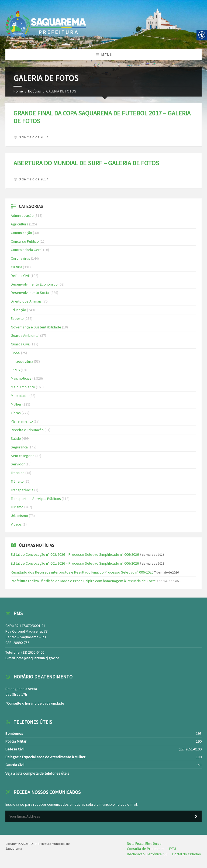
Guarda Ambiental (25, 335)
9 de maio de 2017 (33, 137)
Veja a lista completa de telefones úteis (37, 773)
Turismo (17, 507)
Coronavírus (20, 258)
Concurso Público (25, 241)
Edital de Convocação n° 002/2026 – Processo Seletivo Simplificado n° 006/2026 (75, 554)
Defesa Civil (20, 276)
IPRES (15, 370)
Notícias (34, 91)
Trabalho (18, 473)
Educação (18, 310)
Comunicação (21, 233)
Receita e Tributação (27, 430)
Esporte (17, 318)
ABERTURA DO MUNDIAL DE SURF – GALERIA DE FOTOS (86, 163)
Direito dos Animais (26, 301)
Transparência (22, 490)
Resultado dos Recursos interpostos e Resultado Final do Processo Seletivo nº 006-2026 (82, 572)
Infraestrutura (22, 361)
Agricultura (20, 224)
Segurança (19, 447)
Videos (16, 524)
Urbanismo (19, 516)
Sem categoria (23, 456)
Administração (22, 215)
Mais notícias (21, 378)
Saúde (16, 438)
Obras (16, 413)
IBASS (15, 353)
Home (18, 91)
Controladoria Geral (27, 250)
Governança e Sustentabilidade (36, 327)
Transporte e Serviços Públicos (36, 499)
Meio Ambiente (23, 387)
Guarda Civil (20, 344)
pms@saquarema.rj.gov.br (38, 658)
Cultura (16, 267)
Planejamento (22, 421)
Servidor (18, 464)
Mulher (16, 404)
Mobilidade (20, 396)
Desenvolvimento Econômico (34, 284)
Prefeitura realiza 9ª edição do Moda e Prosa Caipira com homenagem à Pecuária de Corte (83, 581)
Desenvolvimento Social (30, 293)
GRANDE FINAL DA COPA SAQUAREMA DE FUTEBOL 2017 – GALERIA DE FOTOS (102, 117)
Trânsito (17, 481)
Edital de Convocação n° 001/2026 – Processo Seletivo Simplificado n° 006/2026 (75, 563)
